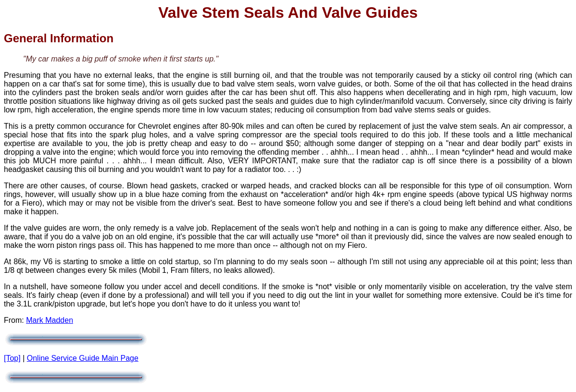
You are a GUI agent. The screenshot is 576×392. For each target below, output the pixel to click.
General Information (59, 38)
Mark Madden (50, 320)
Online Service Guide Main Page (83, 358)
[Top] (12, 358)
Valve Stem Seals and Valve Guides (288, 12)
